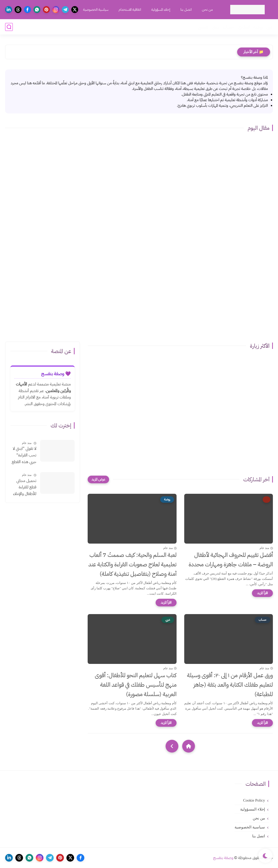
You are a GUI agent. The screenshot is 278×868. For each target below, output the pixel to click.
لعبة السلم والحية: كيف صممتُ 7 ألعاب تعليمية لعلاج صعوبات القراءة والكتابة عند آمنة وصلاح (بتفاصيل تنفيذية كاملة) (132, 564)
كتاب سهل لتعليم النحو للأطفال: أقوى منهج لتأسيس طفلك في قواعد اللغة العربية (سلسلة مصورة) (136, 685)
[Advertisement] (139, 296)
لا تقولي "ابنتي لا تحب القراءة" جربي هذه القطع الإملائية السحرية (24, 455)
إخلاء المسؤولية (161, 10)
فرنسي (203, 27)
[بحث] (9, 27)
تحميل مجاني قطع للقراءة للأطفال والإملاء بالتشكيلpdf (25, 488)
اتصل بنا (186, 10)
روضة (258, 27)
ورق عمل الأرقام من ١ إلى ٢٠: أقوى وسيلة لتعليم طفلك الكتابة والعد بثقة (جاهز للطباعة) (230, 685)
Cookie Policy (254, 800)
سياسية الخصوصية (96, 10)
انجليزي (244, 27)
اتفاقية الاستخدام (130, 10)
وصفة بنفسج (223, 858)
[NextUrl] (172, 746)
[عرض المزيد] (98, 479)
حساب (228, 27)
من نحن (207, 10)
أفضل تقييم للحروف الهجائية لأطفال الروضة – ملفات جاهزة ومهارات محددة (231, 560)
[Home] (189, 746)
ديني (216, 27)
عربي (270, 27)
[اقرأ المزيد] (262, 593)
